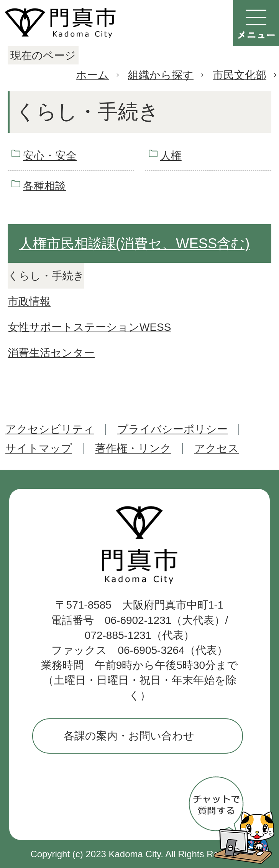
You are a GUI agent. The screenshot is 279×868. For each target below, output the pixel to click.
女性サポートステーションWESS (89, 327)
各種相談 (44, 186)
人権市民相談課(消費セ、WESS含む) (134, 243)
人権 (171, 156)
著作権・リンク (133, 448)
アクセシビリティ (50, 429)
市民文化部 (240, 75)
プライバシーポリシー (172, 429)
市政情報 (29, 301)
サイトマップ (39, 448)
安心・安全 (50, 156)
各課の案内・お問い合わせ (129, 736)
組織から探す (161, 75)
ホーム (92, 75)
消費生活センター (51, 353)
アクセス (217, 448)
